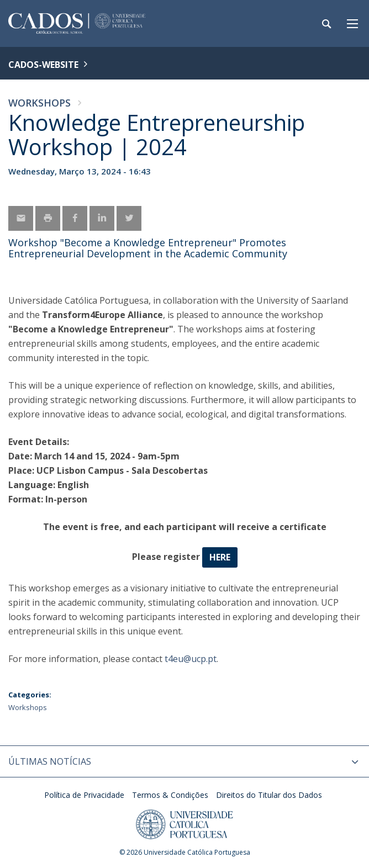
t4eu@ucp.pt (191, 659)
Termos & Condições (170, 795)
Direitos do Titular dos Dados (269, 795)
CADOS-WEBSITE (43, 65)
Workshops (39, 103)
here (220, 557)
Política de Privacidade (84, 795)
